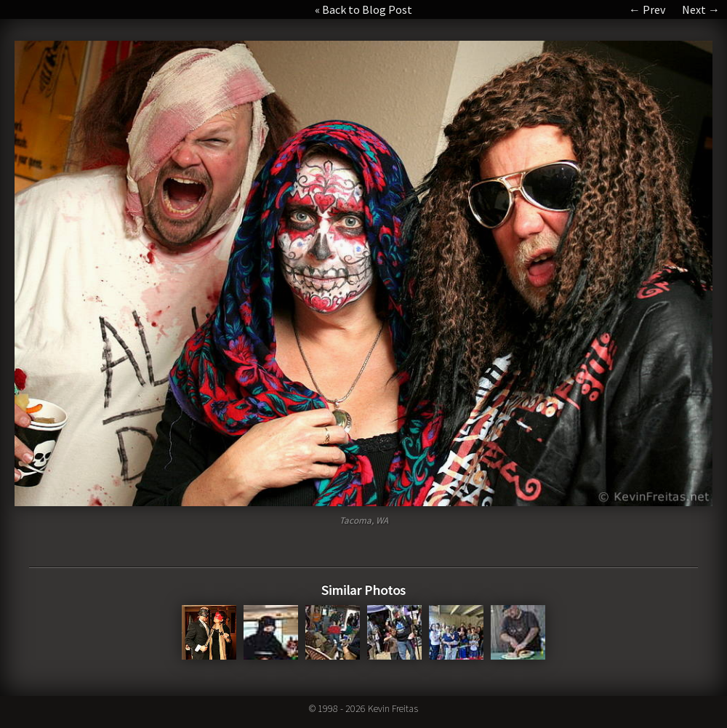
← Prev (647, 9)
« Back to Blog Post (363, 9)
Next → (701, 9)
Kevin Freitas (393, 708)
